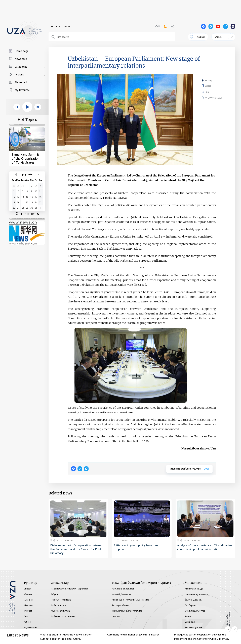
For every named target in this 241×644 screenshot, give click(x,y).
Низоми (116, 616)
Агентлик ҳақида (194, 589)
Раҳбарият (191, 605)
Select (212, 86)
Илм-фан (28, 600)
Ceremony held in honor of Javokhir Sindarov (133, 635)
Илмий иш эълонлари (123, 589)
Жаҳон (27, 622)
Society (208, 81)
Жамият (28, 594)
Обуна (54, 594)
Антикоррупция (193, 627)
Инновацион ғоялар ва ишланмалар (131, 600)
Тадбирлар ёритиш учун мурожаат (70, 589)
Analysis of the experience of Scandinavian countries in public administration (205, 547)
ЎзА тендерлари (194, 600)
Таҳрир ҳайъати (121, 605)
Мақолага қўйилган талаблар (127, 611)
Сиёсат (28, 589)
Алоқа (188, 616)
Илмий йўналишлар (122, 594)
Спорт (27, 616)
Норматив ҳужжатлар (196, 594)
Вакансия (190, 622)
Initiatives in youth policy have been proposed (137, 547)
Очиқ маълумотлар (195, 611)
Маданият (29, 605)
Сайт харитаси (59, 605)
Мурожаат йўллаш (61, 611)
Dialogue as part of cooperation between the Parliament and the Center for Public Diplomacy (77, 549)
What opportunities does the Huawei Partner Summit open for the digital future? (66, 637)
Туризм (28, 611)
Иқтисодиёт (30, 627)
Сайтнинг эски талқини (63, 616)
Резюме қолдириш (61, 600)
